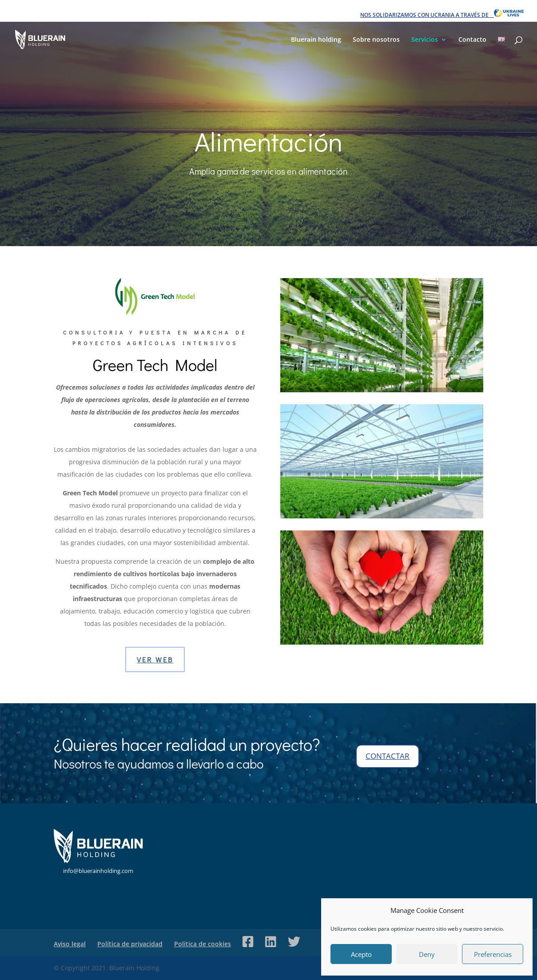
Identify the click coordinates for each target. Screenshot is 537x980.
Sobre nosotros (376, 40)
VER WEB (155, 659)
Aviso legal (70, 944)
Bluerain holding (316, 40)
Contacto (472, 40)
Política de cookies (203, 944)
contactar (388, 756)
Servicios (425, 40)
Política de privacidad (130, 944)
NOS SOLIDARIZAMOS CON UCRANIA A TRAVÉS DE (442, 13)
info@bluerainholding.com (98, 871)
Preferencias (493, 954)
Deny (427, 954)
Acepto (361, 954)
